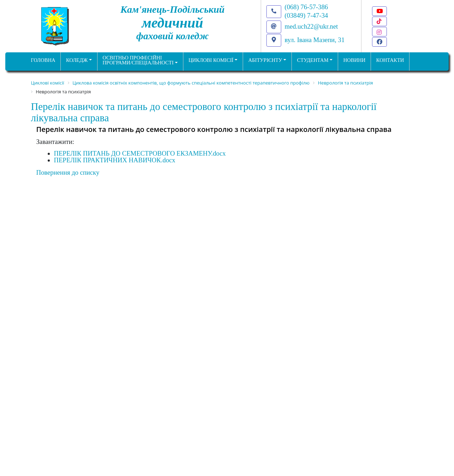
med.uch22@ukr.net (311, 26)
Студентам (313, 60)
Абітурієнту (265, 60)
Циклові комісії (211, 60)
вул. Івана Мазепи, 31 (315, 40)
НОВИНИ (355, 60)
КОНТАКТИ (390, 60)
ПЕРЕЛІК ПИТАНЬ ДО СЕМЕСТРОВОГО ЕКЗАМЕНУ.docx (140, 153)
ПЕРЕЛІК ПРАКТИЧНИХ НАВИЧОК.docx (115, 160)
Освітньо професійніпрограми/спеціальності (138, 60)
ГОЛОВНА (43, 60)
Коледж (77, 60)
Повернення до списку (68, 172)
